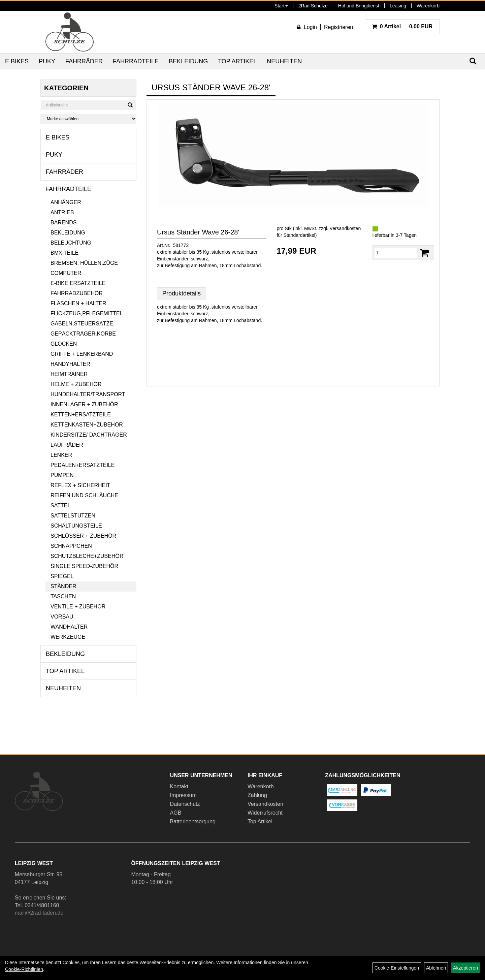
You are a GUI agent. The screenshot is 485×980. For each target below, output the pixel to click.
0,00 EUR (402, 26)
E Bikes (17, 61)
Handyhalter (70, 364)
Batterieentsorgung (193, 821)
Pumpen (62, 475)
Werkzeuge (68, 637)
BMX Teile (64, 253)
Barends (63, 223)
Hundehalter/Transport (88, 394)
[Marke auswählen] (88, 119)
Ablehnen (436, 968)
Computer (66, 273)
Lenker (61, 455)
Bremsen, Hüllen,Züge (84, 263)
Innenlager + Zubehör (84, 404)
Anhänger (66, 202)
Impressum (183, 795)
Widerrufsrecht (265, 813)
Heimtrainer (69, 374)
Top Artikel (237, 61)
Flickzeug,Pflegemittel (87, 313)
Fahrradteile (136, 61)
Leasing (398, 6)
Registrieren (338, 27)
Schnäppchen (71, 546)
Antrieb (62, 212)
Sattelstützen (73, 516)
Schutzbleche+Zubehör (87, 556)
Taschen (63, 596)
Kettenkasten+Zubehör (87, 425)
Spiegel (62, 576)
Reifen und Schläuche (84, 495)
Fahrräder (84, 61)
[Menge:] (396, 253)
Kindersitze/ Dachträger (89, 435)
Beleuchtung (71, 243)
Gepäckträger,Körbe (83, 334)
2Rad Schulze (313, 6)
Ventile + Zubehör (78, 607)
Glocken (64, 344)
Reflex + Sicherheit (80, 485)
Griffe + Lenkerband (82, 354)
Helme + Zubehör (76, 384)
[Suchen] (130, 105)
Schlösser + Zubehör (83, 536)
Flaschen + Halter (78, 303)
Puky (47, 61)
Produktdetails (182, 293)
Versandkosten (265, 804)
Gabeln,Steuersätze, (83, 324)
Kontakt (179, 786)
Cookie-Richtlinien (24, 969)
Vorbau (62, 617)
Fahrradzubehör (77, 293)
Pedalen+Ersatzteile (83, 465)
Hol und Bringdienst (359, 6)
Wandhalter (69, 627)
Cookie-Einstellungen (397, 968)
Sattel (60, 505)
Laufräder (67, 445)
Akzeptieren (465, 968)
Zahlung (257, 795)
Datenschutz (185, 804)
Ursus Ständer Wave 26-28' (198, 232)
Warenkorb (428, 6)
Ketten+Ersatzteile (81, 415)
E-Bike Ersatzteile (78, 283)
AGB (176, 813)
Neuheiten (284, 61)
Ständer (63, 586)
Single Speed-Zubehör (84, 566)
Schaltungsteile (76, 526)
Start (281, 6)
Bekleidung (188, 61)
